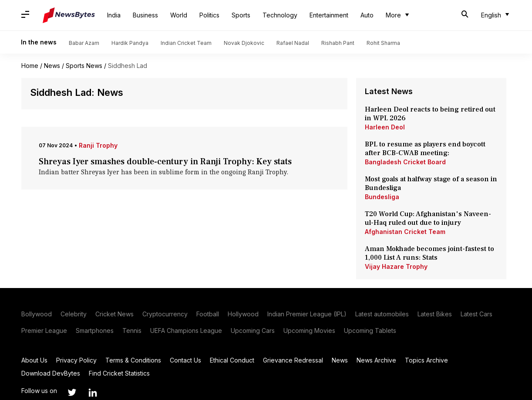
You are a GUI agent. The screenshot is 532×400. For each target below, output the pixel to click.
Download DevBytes (51, 373)
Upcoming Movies (309, 331)
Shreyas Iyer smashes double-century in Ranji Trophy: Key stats (165, 162)
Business (145, 15)
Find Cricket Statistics (119, 373)
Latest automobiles (382, 314)
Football (208, 314)
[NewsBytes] (69, 15)
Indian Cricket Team (186, 43)
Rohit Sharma (383, 43)
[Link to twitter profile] (72, 393)
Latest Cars (476, 314)
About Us (34, 360)
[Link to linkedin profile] (93, 393)
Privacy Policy (76, 360)
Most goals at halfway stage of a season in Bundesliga (431, 183)
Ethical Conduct (232, 360)
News (52, 66)
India (114, 15)
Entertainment (329, 15)
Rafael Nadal (293, 43)
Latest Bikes (435, 314)
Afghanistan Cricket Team (405, 232)
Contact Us (185, 360)
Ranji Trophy (98, 145)
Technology (280, 15)
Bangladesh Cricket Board (405, 162)
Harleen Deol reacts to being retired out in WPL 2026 (430, 114)
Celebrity (74, 314)
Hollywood (243, 314)
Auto (367, 15)
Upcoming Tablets (370, 331)
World (179, 15)
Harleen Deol (385, 127)
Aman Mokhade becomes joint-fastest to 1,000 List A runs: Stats (429, 253)
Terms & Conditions (133, 360)
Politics (209, 15)
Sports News (84, 66)
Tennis (132, 331)
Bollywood (37, 314)
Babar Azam (84, 43)
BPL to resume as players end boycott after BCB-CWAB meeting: (425, 149)
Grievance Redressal (293, 360)
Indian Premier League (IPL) (307, 314)
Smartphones (95, 331)
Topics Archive (426, 360)
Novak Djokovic (244, 43)
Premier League (44, 331)
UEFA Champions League (186, 331)
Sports (241, 15)
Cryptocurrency (165, 314)
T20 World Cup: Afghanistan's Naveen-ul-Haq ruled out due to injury (428, 218)
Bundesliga (382, 197)
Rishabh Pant (338, 43)
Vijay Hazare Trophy (396, 266)
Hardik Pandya (130, 43)
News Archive (376, 360)
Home (30, 66)
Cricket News (114, 314)
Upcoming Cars (253, 331)
